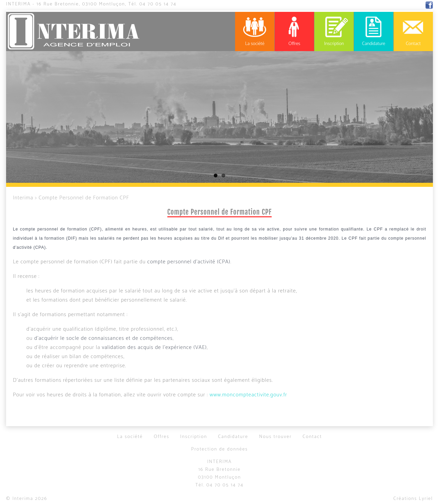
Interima (18, 4)
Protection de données (219, 449)
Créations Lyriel (413, 499)
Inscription (194, 437)
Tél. (152, 4)
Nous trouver (275, 437)
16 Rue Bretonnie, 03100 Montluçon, (82, 4)
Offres (162, 437)
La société (130, 437)
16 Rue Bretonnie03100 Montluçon (220, 474)
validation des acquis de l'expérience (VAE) (154, 347)
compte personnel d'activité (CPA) (189, 262)
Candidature (233, 437)
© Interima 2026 (27, 499)
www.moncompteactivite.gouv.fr (248, 395)
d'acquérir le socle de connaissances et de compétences (103, 338)
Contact (312, 437)
